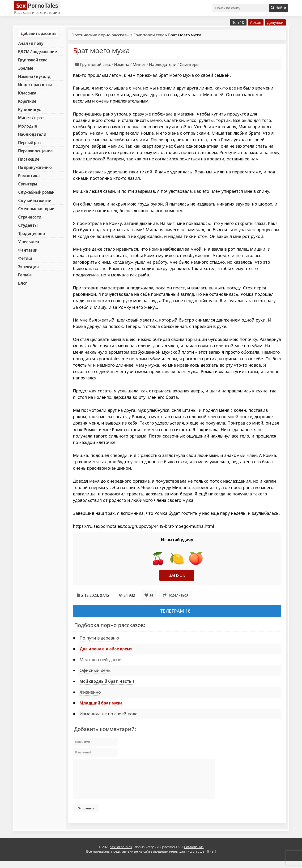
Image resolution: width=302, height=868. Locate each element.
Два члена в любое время (106, 649)
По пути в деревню (99, 638)
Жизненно (90, 692)
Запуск (177, 575)
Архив (256, 22)
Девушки (275, 22)
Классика (27, 93)
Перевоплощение (35, 151)
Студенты (28, 225)
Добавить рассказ (38, 33)
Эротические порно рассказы (101, 35)
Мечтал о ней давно (100, 660)
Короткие (27, 101)
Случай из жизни (35, 200)
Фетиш (25, 258)
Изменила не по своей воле (108, 714)
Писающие (29, 159)
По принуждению (35, 167)
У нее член (29, 242)
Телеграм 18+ (177, 611)
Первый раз (29, 142)
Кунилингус (30, 109)
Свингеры (28, 184)
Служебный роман (36, 192)
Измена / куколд (34, 76)
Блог (23, 283)
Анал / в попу (31, 43)
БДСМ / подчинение (38, 52)
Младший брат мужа (101, 703)
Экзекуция (28, 266)
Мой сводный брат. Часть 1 (107, 681)
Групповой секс (33, 60)
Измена (122, 64)
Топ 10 (238, 22)
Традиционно (32, 233)
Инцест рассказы (35, 85)
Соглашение (194, 854)
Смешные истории (36, 209)
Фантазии (28, 250)
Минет (139, 64)
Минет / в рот (31, 118)
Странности (30, 217)
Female (25, 275)
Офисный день (95, 670)
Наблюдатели (32, 134)
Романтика (29, 176)
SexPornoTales (121, 854)
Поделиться (176, 595)
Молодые (28, 126)
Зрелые (26, 68)
